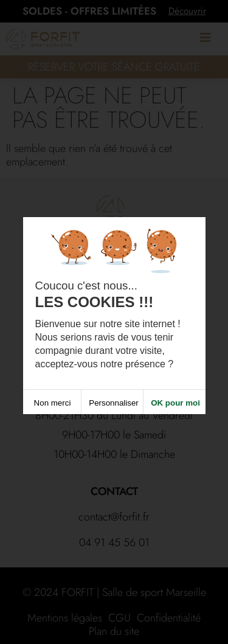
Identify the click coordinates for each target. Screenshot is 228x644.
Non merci (53, 406)
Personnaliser (114, 406)
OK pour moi (175, 406)
